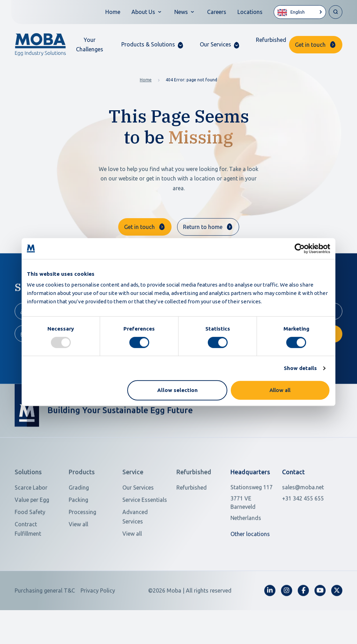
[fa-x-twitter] (337, 613)
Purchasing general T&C (45, 613)
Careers (217, 12)
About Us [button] (143, 12)
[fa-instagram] (287, 613)
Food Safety (30, 535)
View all (78, 547)
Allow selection (177, 390)
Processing (82, 535)
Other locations (250, 557)
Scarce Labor (31, 510)
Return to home (203, 227)
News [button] (181, 12)
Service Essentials (145, 523)
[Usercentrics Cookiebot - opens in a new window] (300, 249)
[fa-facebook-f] (303, 613)
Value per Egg (32, 523)
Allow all (280, 390)
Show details (300, 368)
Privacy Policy (98, 613)
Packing (78, 523)
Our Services (138, 510)
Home (113, 12)
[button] (152, 45)
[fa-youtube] (320, 613)
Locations (250, 12)
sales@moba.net (303, 510)
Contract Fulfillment (28, 552)
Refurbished (271, 40)
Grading (79, 510)
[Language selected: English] (300, 12)
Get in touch (310, 45)
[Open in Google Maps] (252, 525)
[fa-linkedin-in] (270, 613)
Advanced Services (135, 539)
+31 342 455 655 (303, 521)
